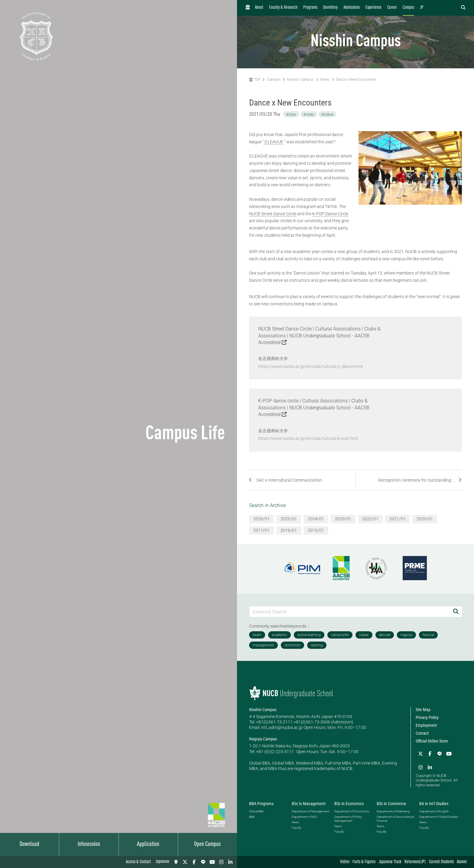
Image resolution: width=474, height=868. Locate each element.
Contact (422, 733)
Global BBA (256, 811)
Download (29, 844)
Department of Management (310, 811)
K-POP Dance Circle (330, 214)
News (325, 80)
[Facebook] (194, 862)
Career (392, 8)
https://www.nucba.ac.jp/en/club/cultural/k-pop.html (308, 438)
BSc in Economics (349, 803)
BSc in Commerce (391, 803)
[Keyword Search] (349, 611)
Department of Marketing (393, 811)
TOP (255, 80)
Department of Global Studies (439, 816)
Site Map (423, 709)
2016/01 (289, 530)
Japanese (162, 862)
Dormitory (330, 8)
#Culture (327, 114)
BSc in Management (309, 803)
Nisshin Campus (300, 80)
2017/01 (261, 530)
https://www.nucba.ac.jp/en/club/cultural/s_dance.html (310, 366)
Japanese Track (390, 862)
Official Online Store (432, 741)
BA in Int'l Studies (434, 803)
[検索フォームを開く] (463, 8)
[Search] (456, 611)
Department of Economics (352, 811)
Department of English (434, 811)
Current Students (441, 862)
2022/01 (370, 519)
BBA (252, 816)
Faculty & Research (283, 8)
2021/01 (398, 519)
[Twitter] (185, 862)
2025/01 (289, 519)
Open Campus (207, 844)
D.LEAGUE (273, 142)
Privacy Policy (427, 717)
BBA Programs (261, 803)
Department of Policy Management (348, 818)
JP (422, 8)
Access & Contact (138, 862)
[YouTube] (212, 862)
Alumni (462, 862)
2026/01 (261, 519)
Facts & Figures (364, 862)
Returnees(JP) (415, 862)
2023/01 (343, 519)
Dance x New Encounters (356, 80)
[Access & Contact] (176, 862)
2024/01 (316, 519)
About (259, 8)
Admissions (352, 8)
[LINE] (203, 862)
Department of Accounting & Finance (395, 818)
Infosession (89, 844)
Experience (373, 8)
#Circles (309, 114)
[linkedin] (230, 862)
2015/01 (316, 530)
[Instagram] (221, 862)
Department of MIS (304, 816)
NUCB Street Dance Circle (273, 214)
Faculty (297, 827)
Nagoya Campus (263, 739)
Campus (408, 8)
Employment (426, 725)
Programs (310, 8)
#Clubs (291, 114)
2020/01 (425, 519)
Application (148, 844)
